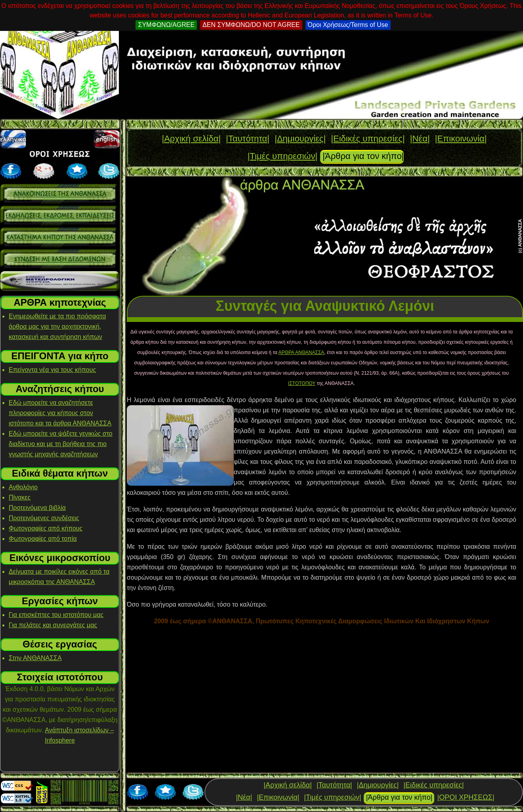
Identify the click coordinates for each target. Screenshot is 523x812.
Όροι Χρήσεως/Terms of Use (348, 25)
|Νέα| (420, 139)
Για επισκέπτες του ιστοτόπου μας (56, 615)
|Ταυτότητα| (248, 139)
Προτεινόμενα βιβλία (37, 508)
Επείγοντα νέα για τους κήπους (52, 370)
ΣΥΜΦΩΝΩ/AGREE (166, 25)
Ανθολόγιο (23, 487)
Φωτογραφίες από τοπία (43, 539)
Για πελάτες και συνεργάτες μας (53, 625)
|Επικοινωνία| (461, 139)
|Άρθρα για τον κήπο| (363, 156)
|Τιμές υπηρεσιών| (283, 156)
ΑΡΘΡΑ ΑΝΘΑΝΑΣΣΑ (302, 352)
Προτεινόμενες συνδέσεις (44, 518)
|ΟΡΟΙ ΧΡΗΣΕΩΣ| (466, 797)
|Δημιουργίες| (300, 139)
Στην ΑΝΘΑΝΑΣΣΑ (35, 658)
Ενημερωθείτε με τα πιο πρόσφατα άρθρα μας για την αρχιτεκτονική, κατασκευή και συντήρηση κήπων (57, 327)
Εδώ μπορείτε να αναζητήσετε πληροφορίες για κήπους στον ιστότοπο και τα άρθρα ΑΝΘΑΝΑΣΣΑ (60, 413)
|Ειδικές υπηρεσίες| (368, 139)
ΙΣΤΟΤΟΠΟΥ (302, 383)
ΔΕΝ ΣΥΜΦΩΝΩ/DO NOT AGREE (251, 25)
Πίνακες (20, 497)
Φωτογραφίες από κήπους (46, 528)
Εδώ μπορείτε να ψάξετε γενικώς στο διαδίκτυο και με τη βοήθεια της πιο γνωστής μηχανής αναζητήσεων (61, 444)
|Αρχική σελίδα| (191, 139)
